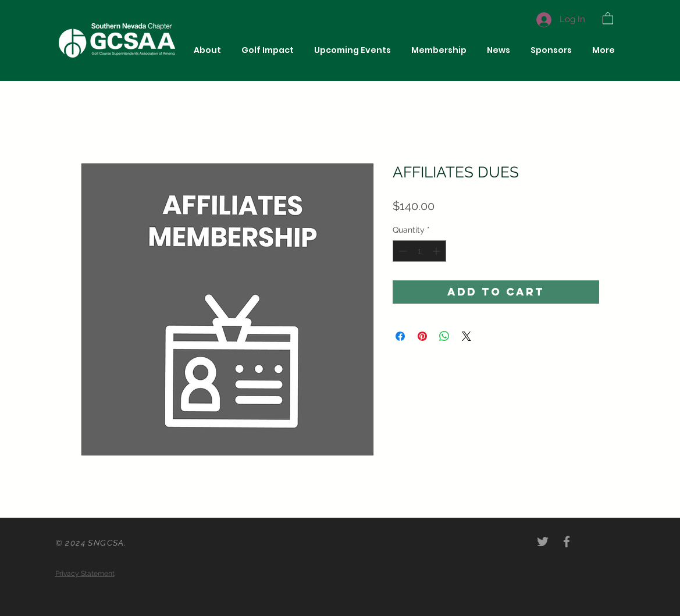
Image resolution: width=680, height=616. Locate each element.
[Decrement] (402, 251)
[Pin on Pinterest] (422, 336)
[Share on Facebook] (400, 336)
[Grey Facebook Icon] (567, 542)
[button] (608, 18)
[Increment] (437, 251)
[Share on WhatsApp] (444, 336)
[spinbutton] (419, 251)
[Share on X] (467, 336)
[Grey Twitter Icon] (543, 542)
